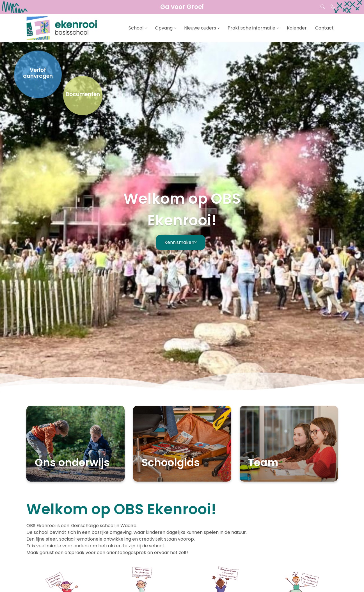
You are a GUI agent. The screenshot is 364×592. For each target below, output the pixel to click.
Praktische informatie (251, 28)
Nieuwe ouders (200, 28)
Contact (324, 28)
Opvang (164, 28)
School (136, 28)
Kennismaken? (181, 242)
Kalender (297, 28)
